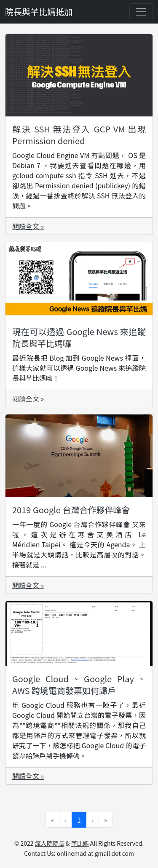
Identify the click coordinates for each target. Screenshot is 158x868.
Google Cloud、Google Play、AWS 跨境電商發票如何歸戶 (79, 685)
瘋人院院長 (50, 843)
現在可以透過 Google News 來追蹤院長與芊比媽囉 (79, 337)
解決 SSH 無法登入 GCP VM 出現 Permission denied (79, 135)
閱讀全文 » (28, 226)
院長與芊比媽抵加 (39, 12)
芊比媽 (80, 843)
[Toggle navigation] (141, 12)
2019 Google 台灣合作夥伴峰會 (71, 510)
